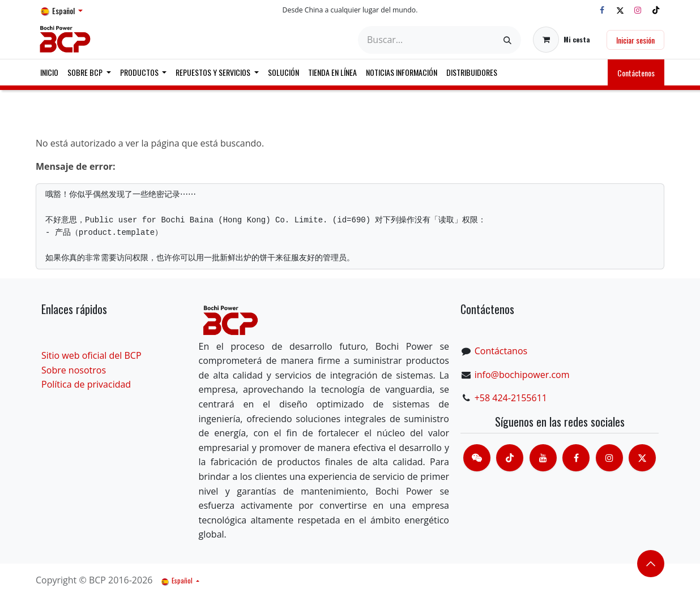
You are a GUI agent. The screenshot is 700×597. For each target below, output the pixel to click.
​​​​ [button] (651, 564)
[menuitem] (49, 72)
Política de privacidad (86, 384)
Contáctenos (636, 73)
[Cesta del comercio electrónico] (562, 40)
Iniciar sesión (635, 40)
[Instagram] (638, 10)
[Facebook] (602, 10)
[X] (620, 10)
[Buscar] (507, 40)
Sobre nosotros (74, 370)
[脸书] (576, 458)
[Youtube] (543, 458)
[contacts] (477, 458)
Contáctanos (501, 351)
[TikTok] (656, 10)
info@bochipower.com (522, 375)
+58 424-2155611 (511, 398)
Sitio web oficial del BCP (91, 355)
